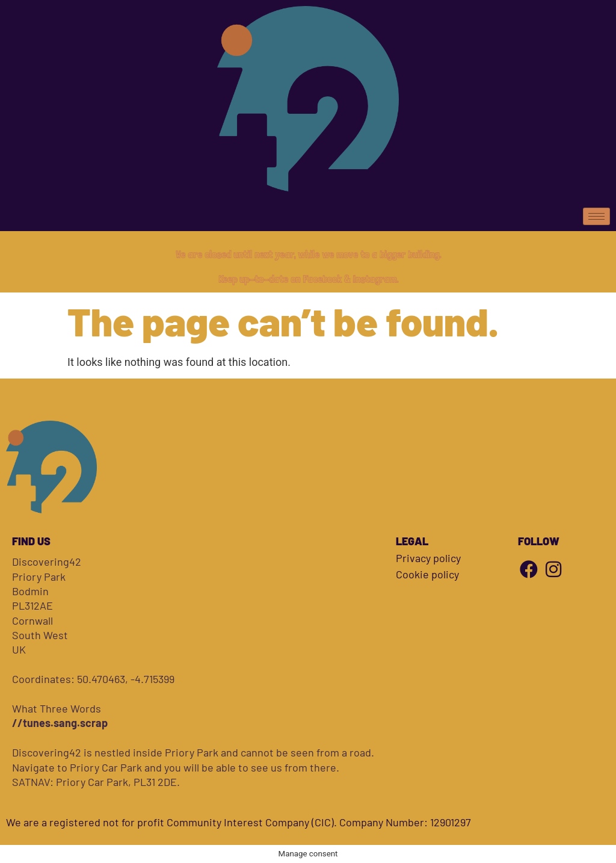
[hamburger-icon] (596, 216)
